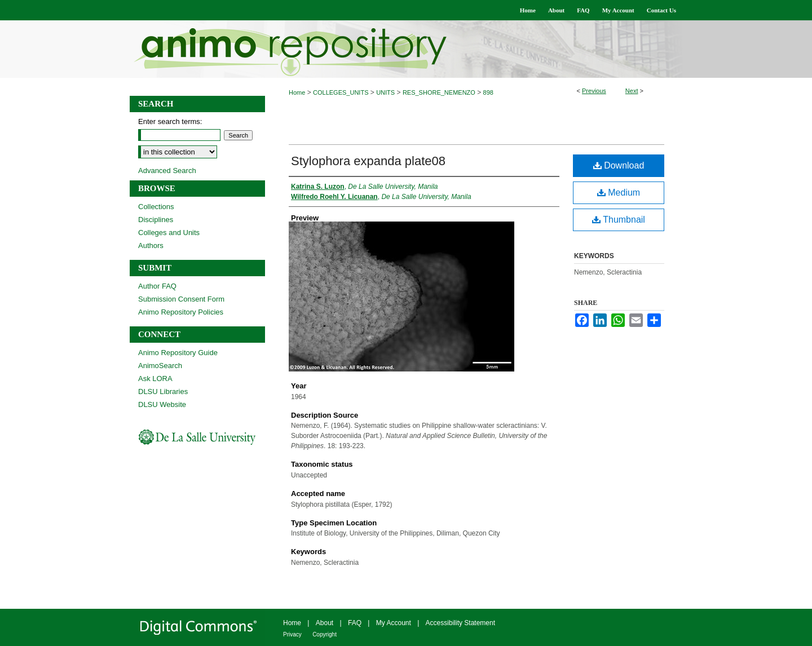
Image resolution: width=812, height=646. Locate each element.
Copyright (325, 634)
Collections (156, 207)
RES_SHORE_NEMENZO (439, 92)
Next (632, 91)
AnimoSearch (160, 366)
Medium (619, 193)
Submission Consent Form (181, 299)
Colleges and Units (169, 233)
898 (488, 92)
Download (619, 165)
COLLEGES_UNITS (341, 92)
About (325, 623)
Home (297, 92)
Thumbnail (619, 220)
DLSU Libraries (163, 391)
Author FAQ (157, 286)
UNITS (385, 92)
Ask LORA (155, 379)
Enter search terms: (170, 121)
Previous (594, 91)
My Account (394, 623)
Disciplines (156, 220)
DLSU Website (162, 404)
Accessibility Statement (460, 623)
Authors (151, 245)
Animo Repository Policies (181, 312)
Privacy (292, 634)
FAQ (355, 623)
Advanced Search (167, 171)
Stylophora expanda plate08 (368, 161)
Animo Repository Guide (178, 353)
